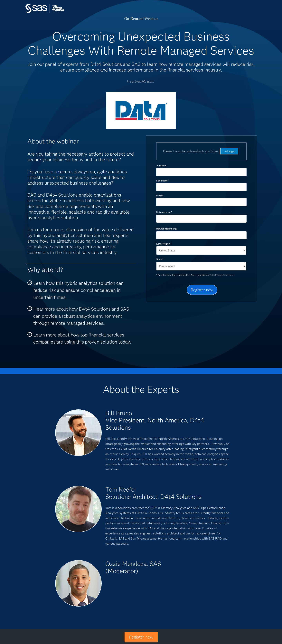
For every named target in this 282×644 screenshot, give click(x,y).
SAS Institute (64, 12)
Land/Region (164, 244)
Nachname (162, 181)
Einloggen (229, 151)
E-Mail (160, 195)
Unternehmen (164, 212)
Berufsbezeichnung (167, 229)
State (160, 259)
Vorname (162, 166)
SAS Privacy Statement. (223, 275)
